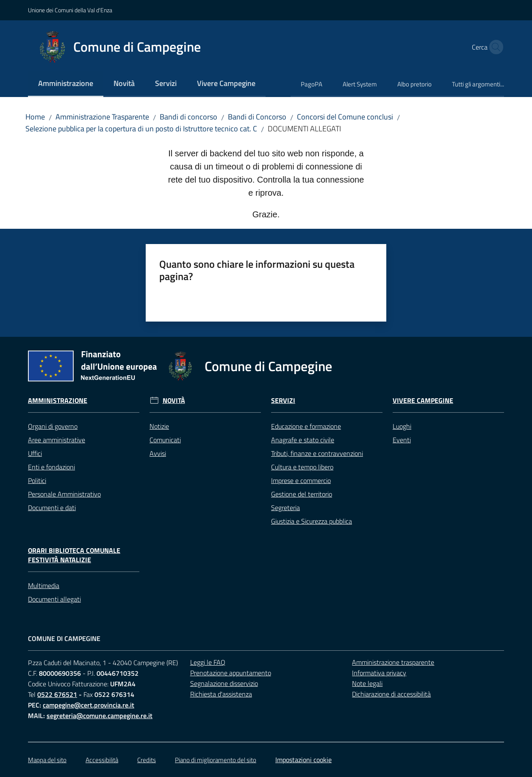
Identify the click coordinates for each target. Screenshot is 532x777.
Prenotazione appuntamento (231, 673)
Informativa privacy (379, 673)
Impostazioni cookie (303, 760)
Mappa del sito (47, 760)
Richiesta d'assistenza (221, 694)
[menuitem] (66, 84)
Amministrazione (58, 401)
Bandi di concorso (188, 117)
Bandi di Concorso (257, 117)
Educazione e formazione (306, 426)
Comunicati (165, 440)
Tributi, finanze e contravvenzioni (317, 453)
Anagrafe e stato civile (303, 440)
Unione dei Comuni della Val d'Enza (70, 10)
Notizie (159, 426)
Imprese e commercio (301, 480)
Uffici (35, 453)
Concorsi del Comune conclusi (345, 117)
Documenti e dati (52, 508)
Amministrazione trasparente (393, 662)
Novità (174, 401)
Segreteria (285, 508)
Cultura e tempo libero (302, 467)
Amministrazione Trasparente (102, 117)
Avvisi (158, 453)
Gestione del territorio (302, 494)
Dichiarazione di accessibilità (391, 694)
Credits (147, 760)
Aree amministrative (57, 440)
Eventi (402, 440)
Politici (37, 480)
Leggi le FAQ (208, 662)
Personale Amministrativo (64, 494)
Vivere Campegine (423, 401)
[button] (494, 47)
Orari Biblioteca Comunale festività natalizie (74, 555)
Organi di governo (53, 426)
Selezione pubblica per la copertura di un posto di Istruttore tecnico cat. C (141, 129)
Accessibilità (102, 760)
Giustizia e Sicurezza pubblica (312, 521)
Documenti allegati (54, 599)
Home (35, 117)
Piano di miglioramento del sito (216, 760)
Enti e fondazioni (51, 467)
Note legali (367, 683)
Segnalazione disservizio (224, 683)
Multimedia (44, 586)
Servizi (283, 401)
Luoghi (402, 426)
